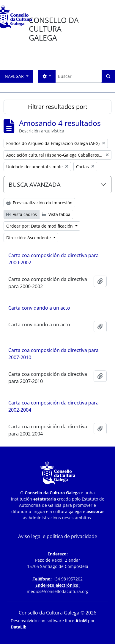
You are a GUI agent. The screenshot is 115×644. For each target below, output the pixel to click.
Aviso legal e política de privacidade (58, 536)
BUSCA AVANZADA (35, 184)
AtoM (81, 621)
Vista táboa (56, 214)
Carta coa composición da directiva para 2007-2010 (53, 354)
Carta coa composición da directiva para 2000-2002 (53, 259)
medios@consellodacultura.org (58, 591)
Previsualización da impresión (39, 203)
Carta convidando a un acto (39, 308)
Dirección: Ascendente (29, 238)
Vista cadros (22, 214)
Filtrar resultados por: (57, 107)
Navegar (15, 76)
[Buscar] (78, 76)
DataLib (19, 627)
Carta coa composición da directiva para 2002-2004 (53, 406)
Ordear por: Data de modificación (40, 226)
